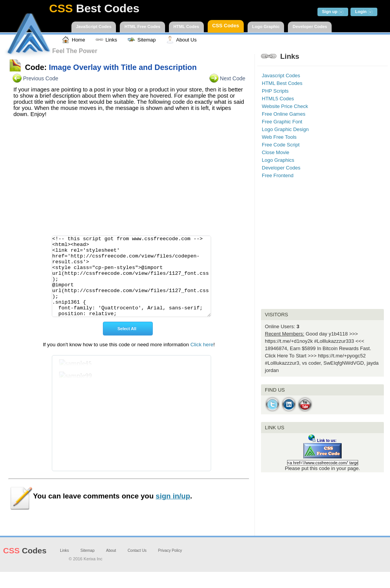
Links (64, 567)
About (111, 567)
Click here (202, 361)
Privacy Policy (170, 567)
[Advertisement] (129, 179)
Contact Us (137, 567)
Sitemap (88, 567)
